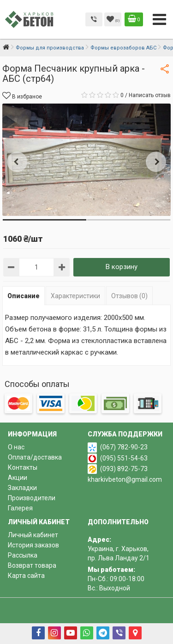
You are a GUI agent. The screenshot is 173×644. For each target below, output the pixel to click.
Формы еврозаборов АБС (123, 48)
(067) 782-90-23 (124, 447)
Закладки (22, 488)
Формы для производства (50, 48)
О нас (16, 447)
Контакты (23, 467)
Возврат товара (32, 565)
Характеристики (75, 296)
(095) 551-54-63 (124, 458)
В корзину (122, 267)
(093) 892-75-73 (124, 469)
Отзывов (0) (129, 296)
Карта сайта (26, 576)
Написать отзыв (150, 95)
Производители (32, 498)
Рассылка (23, 555)
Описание (24, 296)
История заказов (33, 545)
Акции (18, 478)
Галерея (20, 508)
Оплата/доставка (35, 457)
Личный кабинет (33, 535)
